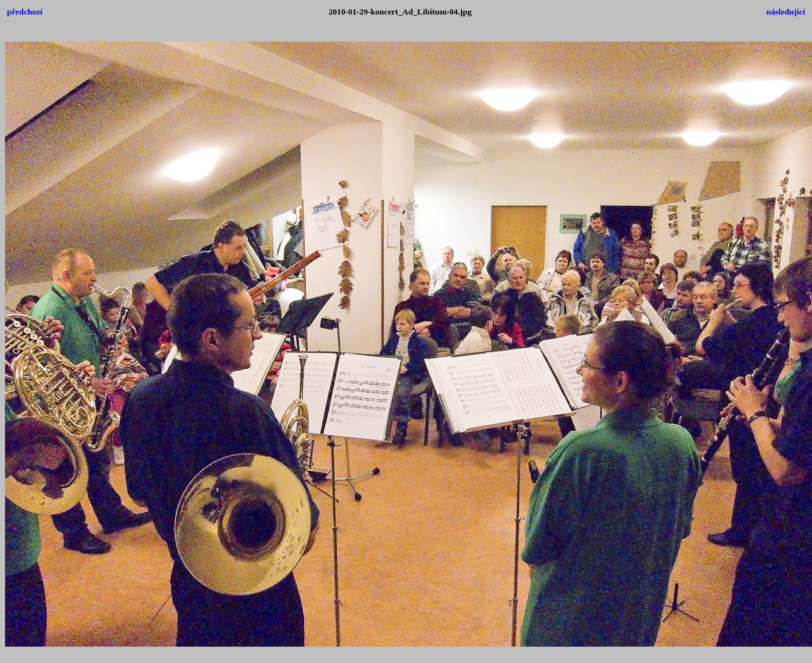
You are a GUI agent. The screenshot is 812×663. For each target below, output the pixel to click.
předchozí (25, 12)
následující (786, 12)
